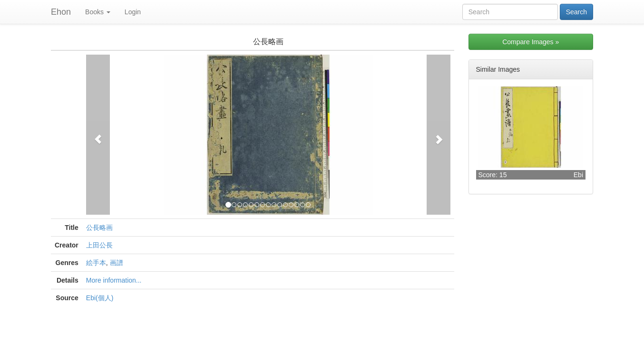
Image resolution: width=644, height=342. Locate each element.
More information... (114, 280)
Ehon (61, 12)
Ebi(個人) (100, 298)
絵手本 (96, 263)
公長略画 (99, 228)
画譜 (117, 263)
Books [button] (98, 12)
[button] (98, 135)
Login (133, 12)
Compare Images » (531, 42)
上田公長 (99, 245)
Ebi (578, 175)
